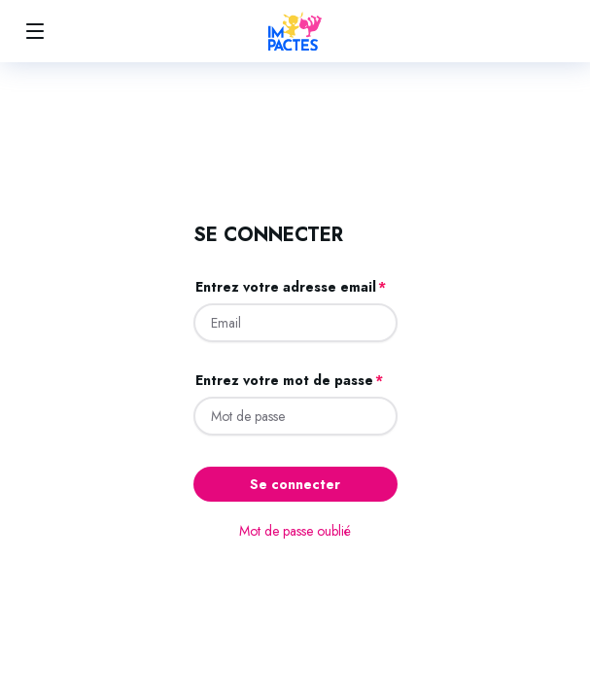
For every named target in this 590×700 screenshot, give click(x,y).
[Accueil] (295, 31)
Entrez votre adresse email (286, 287)
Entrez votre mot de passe (284, 380)
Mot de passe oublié (295, 531)
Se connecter (295, 484)
